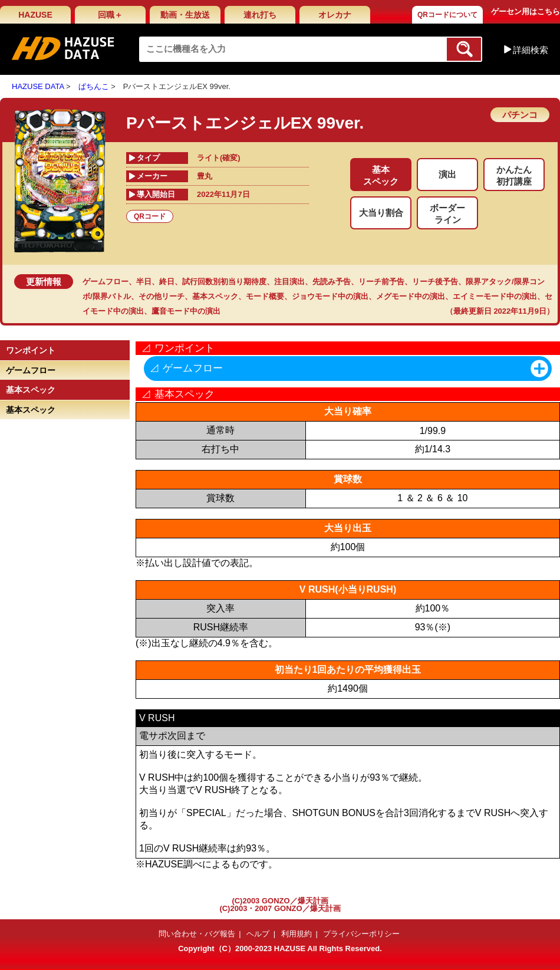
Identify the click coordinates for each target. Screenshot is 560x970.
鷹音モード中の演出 (186, 311)
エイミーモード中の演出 (495, 296)
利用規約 (297, 934)
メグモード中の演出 (411, 296)
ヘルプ (258, 934)
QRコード (150, 216)
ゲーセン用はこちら (526, 11)
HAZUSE (35, 15)
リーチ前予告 (381, 282)
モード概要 (265, 296)
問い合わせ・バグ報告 (197, 934)
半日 (144, 282)
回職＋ (110, 15)
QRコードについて (447, 15)
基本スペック (215, 296)
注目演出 (289, 282)
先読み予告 (332, 282)
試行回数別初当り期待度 (224, 282)
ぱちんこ (94, 86)
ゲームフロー (106, 282)
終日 (167, 282)
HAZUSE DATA (38, 86)
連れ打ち (260, 15)
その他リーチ (162, 296)
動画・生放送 (185, 15)
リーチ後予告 (435, 282)
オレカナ (335, 15)
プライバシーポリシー (361, 934)
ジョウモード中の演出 (330, 296)
